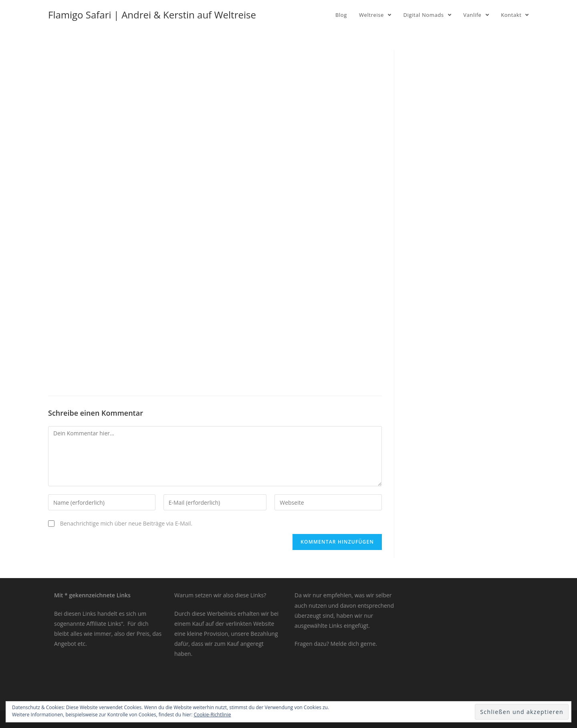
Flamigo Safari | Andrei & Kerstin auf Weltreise (152, 15)
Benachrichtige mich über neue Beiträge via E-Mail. (126, 523)
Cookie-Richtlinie (213, 715)
